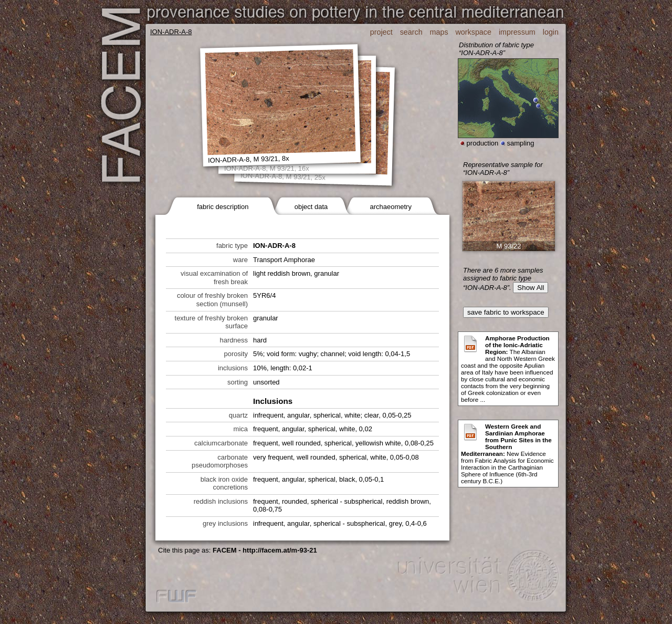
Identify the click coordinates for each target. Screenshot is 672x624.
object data (311, 207)
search (411, 32)
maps (439, 32)
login (551, 32)
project (381, 32)
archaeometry (390, 207)
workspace (474, 32)
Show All (531, 288)
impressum (517, 32)
